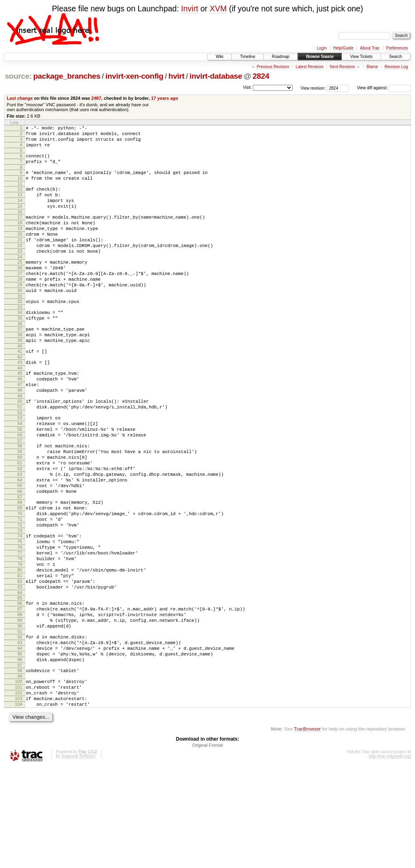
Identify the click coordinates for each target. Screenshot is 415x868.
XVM (218, 9)
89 (20, 705)
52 (20, 460)
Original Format (207, 846)
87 (20, 692)
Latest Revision (309, 67)
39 (20, 377)
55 (20, 479)
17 (20, 232)
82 (20, 660)
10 (20, 187)
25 (20, 285)
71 (20, 586)
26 (20, 292)
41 (20, 389)
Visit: (247, 87)
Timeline (247, 57)
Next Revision (342, 67)
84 (20, 674)
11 (20, 193)
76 (20, 619)
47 (20, 427)
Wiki (219, 57)
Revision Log (396, 67)
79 (20, 640)
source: (18, 76)
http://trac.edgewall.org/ (390, 857)
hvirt (176, 76)
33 (20, 339)
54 (20, 472)
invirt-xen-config (134, 76)
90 (20, 712)
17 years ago (165, 98)
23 (20, 273)
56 (20, 486)
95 (20, 745)
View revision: (313, 88)
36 (20, 358)
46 (20, 420)
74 (20, 605)
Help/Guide (343, 48)
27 (20, 299)
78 (20, 633)
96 (20, 752)
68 (20, 565)
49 (20, 441)
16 (20, 226)
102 (19, 790)
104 (19, 804)
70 (20, 579)
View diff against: (384, 88)
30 (20, 320)
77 (20, 626)
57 (20, 493)
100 (19, 776)
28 (20, 306)
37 (20, 363)
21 (20, 259)
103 (19, 797)
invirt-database (216, 76)
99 (20, 771)
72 (20, 593)
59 (20, 505)
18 (20, 238)
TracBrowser (307, 830)
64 (20, 539)
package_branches (67, 76)
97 (20, 759)
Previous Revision (273, 67)
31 (20, 327)
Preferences (397, 48)
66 (20, 553)
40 (20, 384)
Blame (372, 67)
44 (20, 408)
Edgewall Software (78, 857)
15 (20, 219)
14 (20, 213)
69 (20, 572)
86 (20, 685)
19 (20, 245)
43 (20, 401)
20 (20, 252)
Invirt (190, 9)
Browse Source (320, 57)
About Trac (370, 48)
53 (20, 465)
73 (20, 600)
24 (20, 280)
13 (20, 206)
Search (396, 57)
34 (20, 344)
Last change (20, 98)
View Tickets (361, 57)
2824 (261, 76)
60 (20, 512)
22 (20, 266)
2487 (96, 98)
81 (20, 653)
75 (20, 612)
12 (20, 199)
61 (20, 519)
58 (20, 498)
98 (20, 764)
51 (20, 453)
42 (20, 396)
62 (20, 526)
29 (20, 313)
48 (20, 434)
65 (20, 546)
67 (20, 560)
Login (322, 48)
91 (20, 719)
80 (20, 647)
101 (19, 783)
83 (20, 667)
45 (20, 413)
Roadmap (281, 57)
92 (20, 724)
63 (20, 533)
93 (20, 731)
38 (20, 370)
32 (20, 332)
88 (20, 698)
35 (20, 351)
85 (20, 679)
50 (20, 446)
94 (20, 738)
